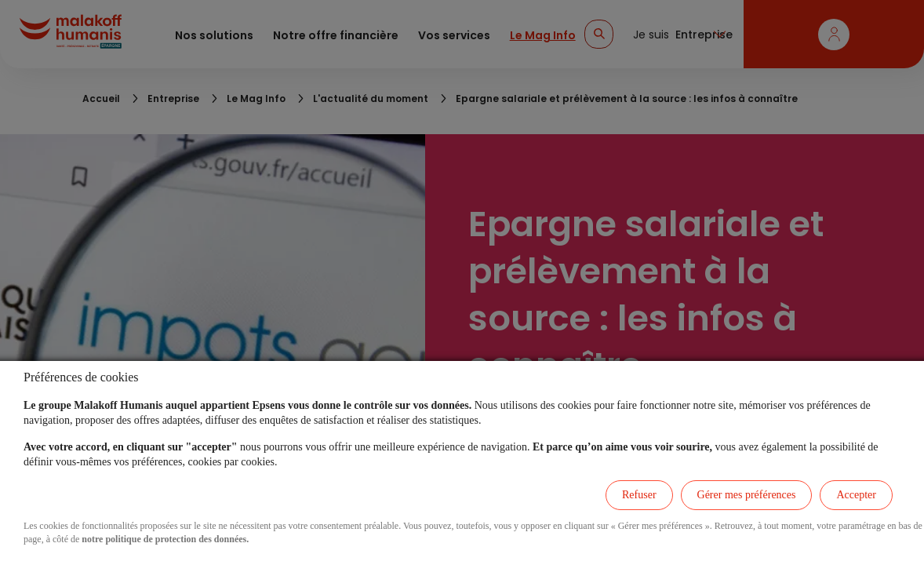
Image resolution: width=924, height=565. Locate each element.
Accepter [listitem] (856, 495)
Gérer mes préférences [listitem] (747, 495)
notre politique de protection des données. (165, 539)
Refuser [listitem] (639, 495)
